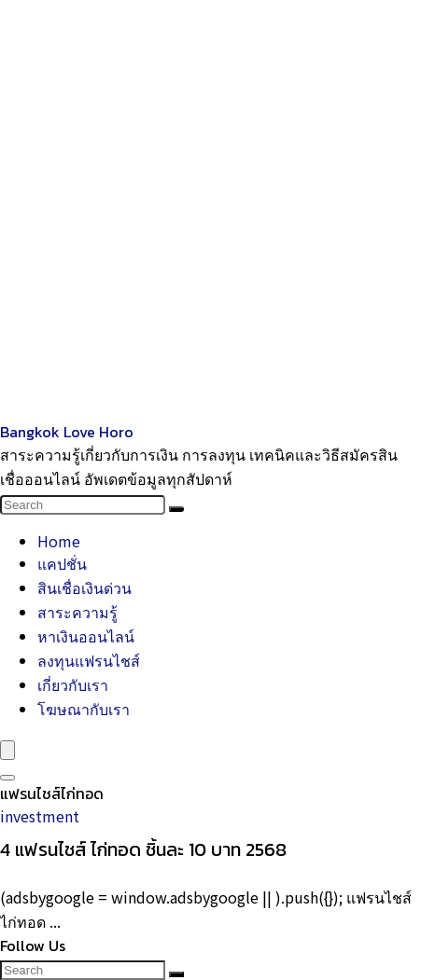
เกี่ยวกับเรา (73, 684)
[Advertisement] (210, 210)
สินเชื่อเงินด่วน (84, 587)
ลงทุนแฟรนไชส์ (89, 660)
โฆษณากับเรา (84, 709)
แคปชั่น (62, 563)
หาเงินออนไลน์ (86, 636)
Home (59, 541)
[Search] (176, 509)
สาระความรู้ (77, 612)
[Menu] (7, 750)
